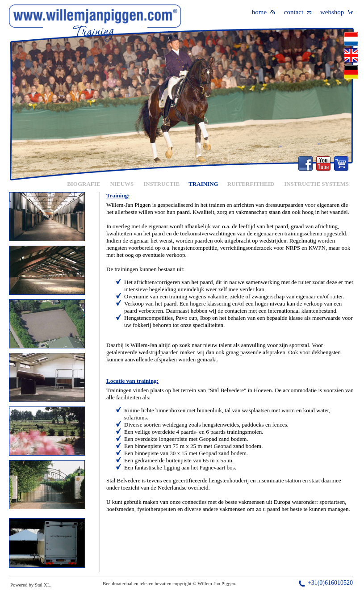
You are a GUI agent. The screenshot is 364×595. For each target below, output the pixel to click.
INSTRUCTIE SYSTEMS (316, 184)
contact (298, 12)
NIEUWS (122, 184)
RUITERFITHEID (251, 184)
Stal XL (43, 585)
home (264, 12)
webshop (337, 12)
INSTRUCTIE (161, 184)
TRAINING (203, 184)
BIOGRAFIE (84, 184)
